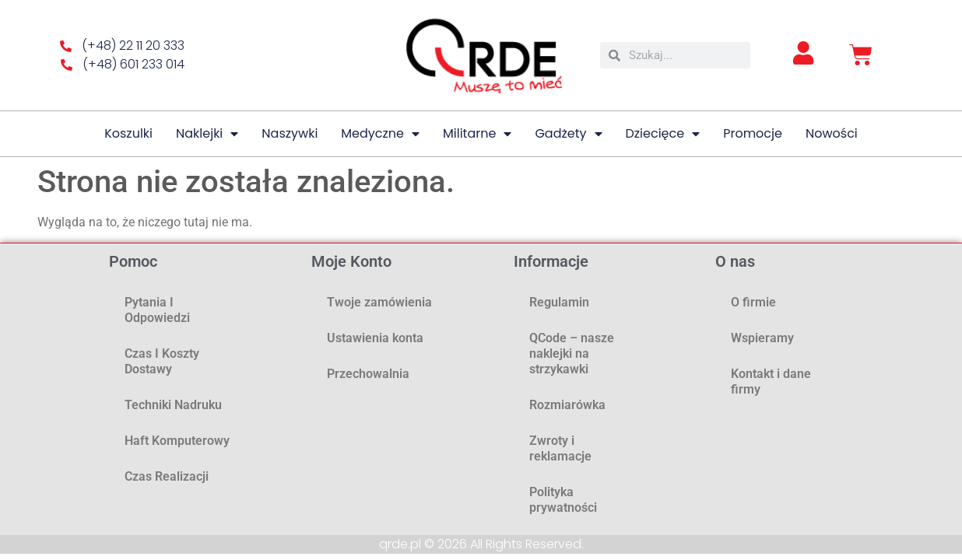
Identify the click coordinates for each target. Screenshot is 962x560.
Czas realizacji (167, 476)
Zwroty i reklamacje (560, 448)
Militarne (477, 134)
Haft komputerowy (177, 441)
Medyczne (380, 134)
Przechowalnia (368, 374)
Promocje (753, 133)
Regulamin (559, 302)
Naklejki (207, 134)
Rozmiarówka (567, 405)
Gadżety (568, 134)
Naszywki (290, 133)
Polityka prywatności (563, 500)
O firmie (753, 302)
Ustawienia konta (375, 338)
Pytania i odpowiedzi (157, 310)
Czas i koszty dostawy (162, 361)
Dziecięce (663, 134)
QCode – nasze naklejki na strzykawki (572, 353)
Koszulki (128, 133)
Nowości (832, 133)
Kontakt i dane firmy (771, 381)
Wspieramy (762, 338)
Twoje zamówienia (379, 302)
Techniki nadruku (173, 405)
